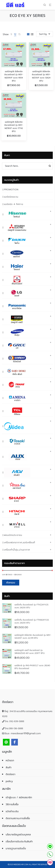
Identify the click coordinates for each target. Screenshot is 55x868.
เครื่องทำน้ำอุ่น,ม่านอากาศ (17, 550)
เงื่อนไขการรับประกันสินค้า (19, 841)
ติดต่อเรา (11, 774)
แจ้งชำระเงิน (12, 811)
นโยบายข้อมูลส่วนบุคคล (18, 835)
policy (9, 781)
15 (19, 34)
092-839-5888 (17, 721)
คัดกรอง (11, 583)
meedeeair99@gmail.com (26, 733)
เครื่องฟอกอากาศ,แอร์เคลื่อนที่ (20, 543)
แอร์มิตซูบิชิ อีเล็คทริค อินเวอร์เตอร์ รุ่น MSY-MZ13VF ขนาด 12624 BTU (41, 76)
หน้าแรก (10, 760)
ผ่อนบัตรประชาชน (13, 535)
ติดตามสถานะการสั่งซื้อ (18, 818)
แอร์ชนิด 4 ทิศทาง (14, 204)
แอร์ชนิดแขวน (11, 197)
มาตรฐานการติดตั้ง (16, 848)
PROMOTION (11, 190)
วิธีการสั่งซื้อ (12, 804)
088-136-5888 (16, 728)
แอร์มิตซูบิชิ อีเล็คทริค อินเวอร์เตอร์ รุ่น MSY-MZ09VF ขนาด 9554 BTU (14, 76)
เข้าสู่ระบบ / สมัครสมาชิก (19, 797)
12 (15, 34)
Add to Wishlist (21, 47)
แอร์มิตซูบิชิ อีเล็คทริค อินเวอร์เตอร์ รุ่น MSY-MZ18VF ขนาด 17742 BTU (14, 127)
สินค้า (9, 767)
